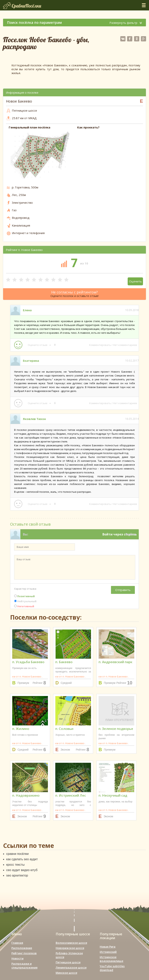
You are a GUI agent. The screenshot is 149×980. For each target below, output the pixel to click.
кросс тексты (15, 865)
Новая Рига (108, 947)
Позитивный (24, 596)
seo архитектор (17, 875)
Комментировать (100, 345)
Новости (17, 958)
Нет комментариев (125, 345)
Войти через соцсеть (120, 534)
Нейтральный (25, 601)
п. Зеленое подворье (116, 729)
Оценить (135, 281)
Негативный (24, 606)
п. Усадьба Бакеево (28, 662)
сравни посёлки (17, 854)
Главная (17, 943)
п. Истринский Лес (71, 795)
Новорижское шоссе (70, 948)
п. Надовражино (26, 795)
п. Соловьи (64, 729)
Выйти (131, 534)
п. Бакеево (64, 662)
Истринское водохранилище (111, 959)
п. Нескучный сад (113, 795)
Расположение (22, 948)
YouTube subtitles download (112, 968)
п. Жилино (21, 729)
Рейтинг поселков (24, 953)
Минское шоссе (66, 973)
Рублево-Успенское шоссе (69, 955)
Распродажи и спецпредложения (24, 966)
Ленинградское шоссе (71, 968)
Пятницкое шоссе (68, 962)
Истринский (108, 952)
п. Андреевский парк (115, 662)
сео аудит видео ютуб (22, 870)
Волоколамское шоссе (71, 943)
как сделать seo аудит (22, 859)
